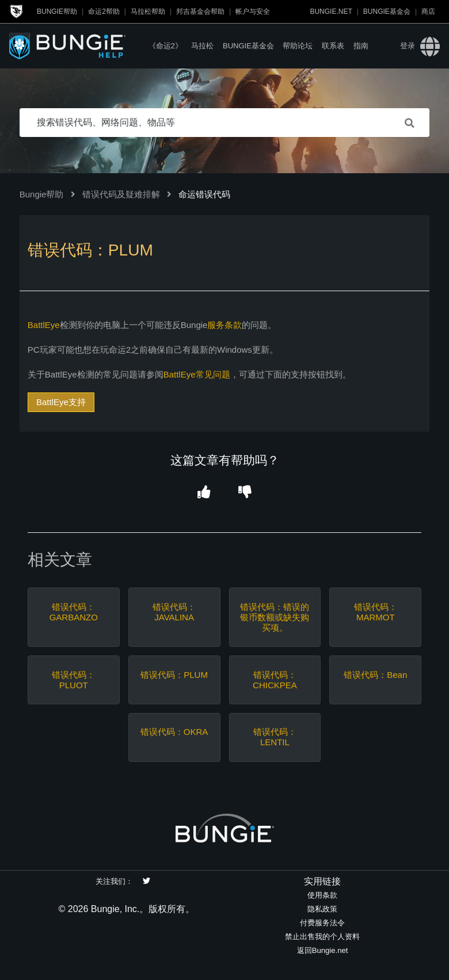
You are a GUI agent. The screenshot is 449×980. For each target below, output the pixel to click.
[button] (204, 492)
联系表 (333, 46)
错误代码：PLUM (174, 675)
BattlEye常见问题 (197, 374)
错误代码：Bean (375, 675)
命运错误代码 (204, 194)
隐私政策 (322, 909)
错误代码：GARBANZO (74, 612)
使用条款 (322, 895)
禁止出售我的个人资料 (322, 937)
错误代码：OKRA (174, 732)
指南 (361, 46)
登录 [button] (408, 46)
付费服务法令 (322, 923)
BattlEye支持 (61, 402)
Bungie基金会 (387, 12)
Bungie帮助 (57, 12)
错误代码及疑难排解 (121, 194)
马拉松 (202, 46)
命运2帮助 (104, 12)
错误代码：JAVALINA (174, 612)
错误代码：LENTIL (275, 737)
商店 (428, 12)
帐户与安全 (253, 12)
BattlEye (44, 325)
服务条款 (224, 325)
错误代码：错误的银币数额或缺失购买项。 (275, 617)
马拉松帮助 (148, 12)
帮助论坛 (298, 46)
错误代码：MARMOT (376, 612)
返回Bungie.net (323, 950)
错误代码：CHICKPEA (275, 680)
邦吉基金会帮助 (200, 12)
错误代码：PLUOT (73, 680)
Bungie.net (331, 12)
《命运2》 (165, 46)
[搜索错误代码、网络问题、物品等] (225, 123)
